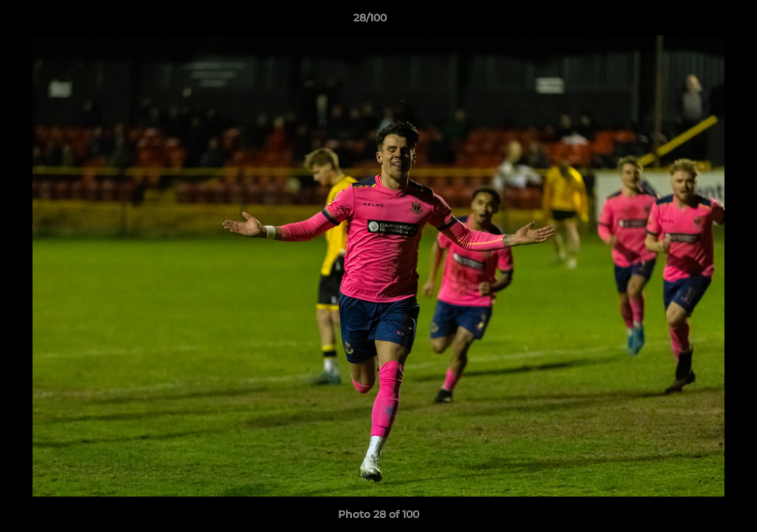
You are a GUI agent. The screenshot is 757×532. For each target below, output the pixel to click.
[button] (695, 21)
